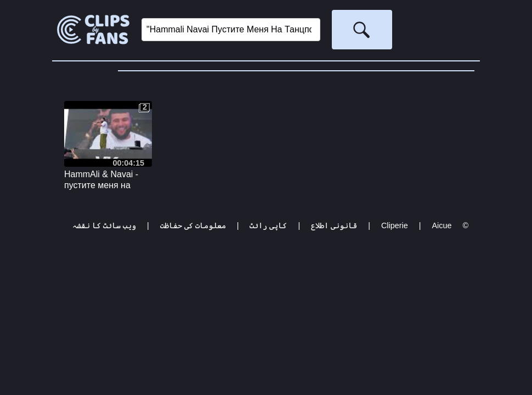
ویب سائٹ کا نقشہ (104, 225)
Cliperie (395, 225)
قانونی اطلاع (334, 225)
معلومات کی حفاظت (193, 225)
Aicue (442, 225)
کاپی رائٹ (268, 225)
